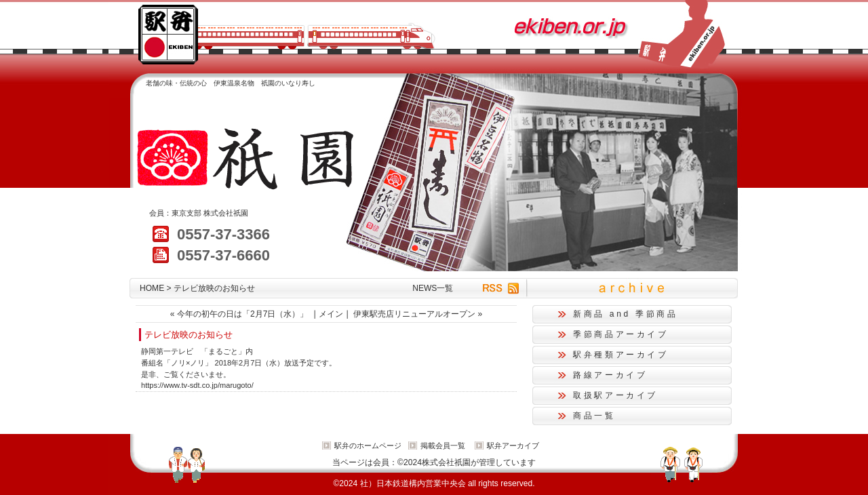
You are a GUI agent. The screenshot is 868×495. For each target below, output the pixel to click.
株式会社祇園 (226, 213)
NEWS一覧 (433, 288)
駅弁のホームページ (368, 446)
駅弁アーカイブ (513, 446)
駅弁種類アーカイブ (621, 355)
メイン (331, 314)
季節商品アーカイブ (621, 334)
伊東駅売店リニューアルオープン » (418, 314)
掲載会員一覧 (443, 446)
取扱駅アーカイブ (615, 395)
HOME (152, 288)
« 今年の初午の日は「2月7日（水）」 (239, 314)
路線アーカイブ (610, 375)
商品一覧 (594, 416)
